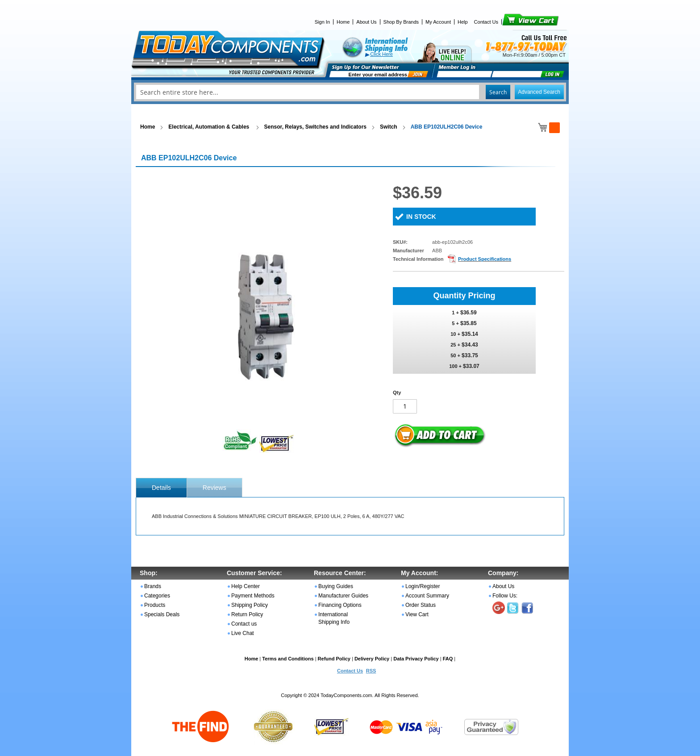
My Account (438, 22)
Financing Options (340, 605)
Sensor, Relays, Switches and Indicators (315, 127)
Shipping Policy (250, 605)
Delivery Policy (372, 659)
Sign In (322, 22)
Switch (389, 127)
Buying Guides (336, 586)
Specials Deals (162, 614)
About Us (366, 22)
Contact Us (486, 22)
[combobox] (350, 92)
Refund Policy (334, 659)
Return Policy (247, 614)
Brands (153, 586)
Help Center (246, 586)
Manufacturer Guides (343, 596)
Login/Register (423, 586)
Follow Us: (505, 596)
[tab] (161, 488)
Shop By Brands (401, 22)
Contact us (244, 624)
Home (343, 22)
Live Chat (243, 633)
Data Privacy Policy (416, 659)
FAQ (448, 659)
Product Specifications (485, 259)
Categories (157, 596)
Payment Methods (253, 596)
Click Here (381, 54)
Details (161, 488)
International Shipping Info (334, 618)
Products (155, 605)
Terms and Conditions (288, 659)
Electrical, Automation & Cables (209, 127)
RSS (371, 671)
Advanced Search (539, 92)
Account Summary (427, 596)
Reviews (215, 488)
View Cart (515, 22)
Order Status (421, 605)
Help (463, 22)
